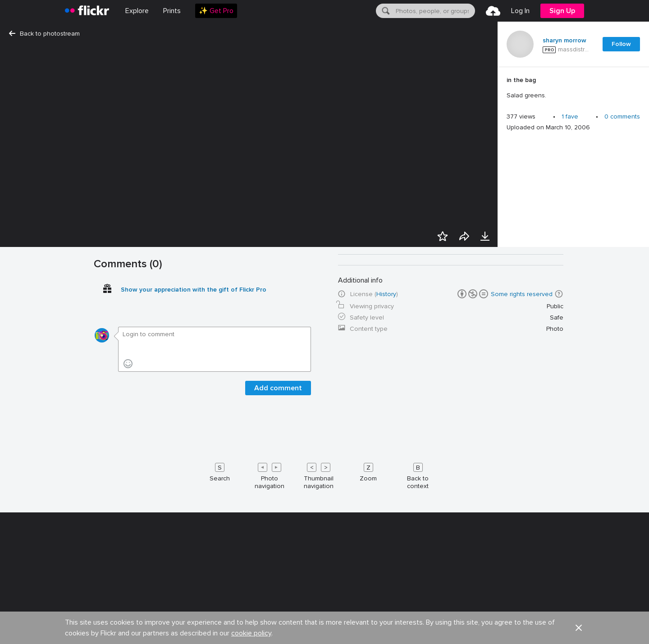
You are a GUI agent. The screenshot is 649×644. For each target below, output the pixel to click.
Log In (520, 11)
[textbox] (434, 11)
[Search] (385, 11)
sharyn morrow (564, 41)
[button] (559, 636)
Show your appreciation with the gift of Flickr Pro (194, 632)
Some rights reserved (522, 636)
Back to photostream (44, 34)
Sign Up (562, 11)
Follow (621, 44)
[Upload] (493, 11)
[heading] (87, 11)
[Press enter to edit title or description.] (573, 88)
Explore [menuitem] (137, 11)
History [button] (386, 636)
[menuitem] (172, 11)
